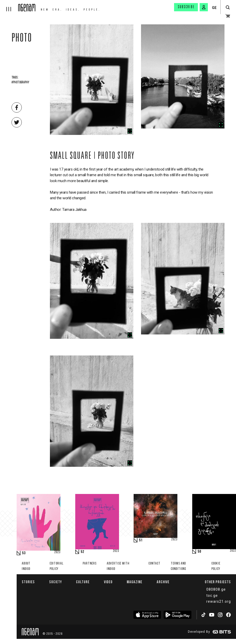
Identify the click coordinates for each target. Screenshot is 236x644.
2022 (233, 551)
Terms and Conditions (178, 566)
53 (24, 553)
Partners (90, 564)
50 (199, 552)
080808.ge (216, 589)
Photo (22, 39)
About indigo (26, 566)
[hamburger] (9, 6)
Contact (154, 564)
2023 (57, 552)
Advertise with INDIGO (118, 566)
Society (56, 582)
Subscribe (186, 7)
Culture (83, 582)
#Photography (20, 83)
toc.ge (212, 596)
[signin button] (204, 7)
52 (82, 552)
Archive (163, 582)
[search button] (228, 8)
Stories (28, 582)
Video (108, 582)
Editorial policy (57, 566)
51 (141, 540)
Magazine (135, 582)
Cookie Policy (216, 566)
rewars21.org (219, 601)
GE (214, 8)
